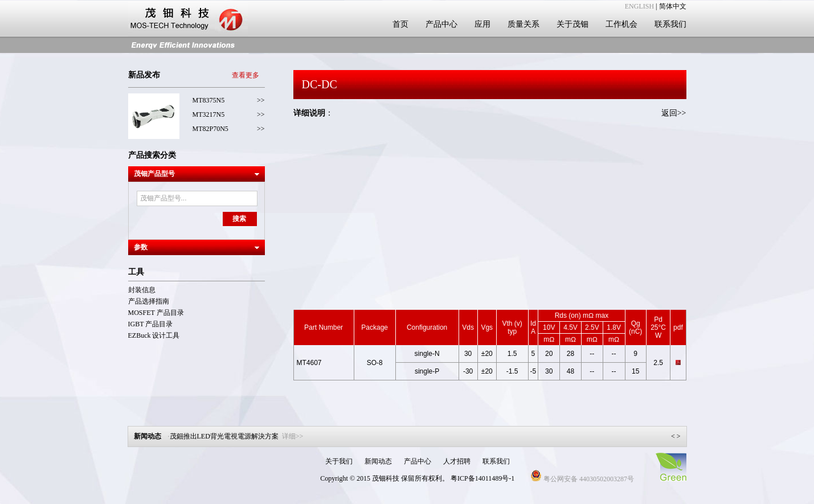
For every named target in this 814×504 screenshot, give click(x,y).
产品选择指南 (149, 301)
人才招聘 (457, 461)
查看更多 (246, 75)
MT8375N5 (209, 100)
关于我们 (339, 461)
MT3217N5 (209, 114)
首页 (400, 24)
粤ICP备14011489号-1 (482, 478)
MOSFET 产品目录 (156, 313)
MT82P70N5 (210, 129)
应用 (482, 24)
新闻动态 (378, 461)
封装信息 (142, 290)
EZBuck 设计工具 (154, 335)
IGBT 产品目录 (151, 324)
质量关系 (523, 24)
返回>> (674, 113)
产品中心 (441, 24)
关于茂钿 (572, 24)
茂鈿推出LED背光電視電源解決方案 (237, 436)
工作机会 (621, 24)
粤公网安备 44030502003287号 (582, 479)
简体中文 (673, 6)
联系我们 (670, 24)
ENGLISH (639, 6)
